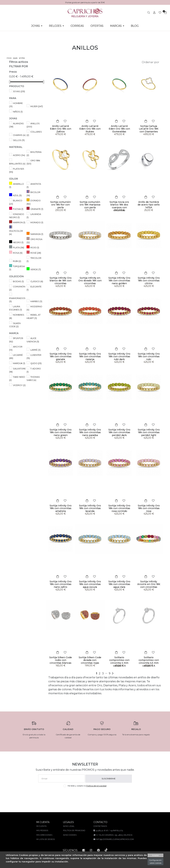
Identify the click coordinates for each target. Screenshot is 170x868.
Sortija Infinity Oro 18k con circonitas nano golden (119, 281)
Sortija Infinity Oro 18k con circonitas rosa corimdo (119, 508)
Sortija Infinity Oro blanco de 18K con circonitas (61, 281)
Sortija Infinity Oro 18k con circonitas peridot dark (119, 433)
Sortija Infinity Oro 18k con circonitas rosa (149, 508)
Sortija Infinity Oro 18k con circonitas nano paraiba (90, 433)
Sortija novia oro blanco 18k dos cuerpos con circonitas (119, 206)
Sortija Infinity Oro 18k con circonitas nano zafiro (61, 584)
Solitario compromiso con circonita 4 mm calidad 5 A (119, 662)
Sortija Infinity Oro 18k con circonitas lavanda (90, 508)
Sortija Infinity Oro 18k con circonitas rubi (149, 357)
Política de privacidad (97, 786)
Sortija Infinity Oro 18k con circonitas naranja (90, 357)
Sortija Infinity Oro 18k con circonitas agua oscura (90, 584)
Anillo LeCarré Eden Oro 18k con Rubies (90, 127)
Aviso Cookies (70, 835)
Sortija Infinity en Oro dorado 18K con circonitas (90, 281)
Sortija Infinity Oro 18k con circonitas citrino (149, 281)
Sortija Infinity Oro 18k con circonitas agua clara (119, 584)
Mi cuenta (42, 826)
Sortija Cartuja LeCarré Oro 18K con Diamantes (149, 129)
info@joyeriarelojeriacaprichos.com (114, 839)
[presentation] (85, 795)
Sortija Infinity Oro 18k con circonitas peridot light (149, 433)
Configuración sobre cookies (155, 862)
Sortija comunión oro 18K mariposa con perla (90, 205)
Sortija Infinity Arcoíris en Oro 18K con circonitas (149, 584)
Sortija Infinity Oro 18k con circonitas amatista (61, 508)
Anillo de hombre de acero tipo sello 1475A (149, 205)
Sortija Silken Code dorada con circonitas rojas (90, 660)
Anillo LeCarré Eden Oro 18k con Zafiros (61, 127)
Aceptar (155, 855)
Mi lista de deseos (46, 839)
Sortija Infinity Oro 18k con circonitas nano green (61, 433)
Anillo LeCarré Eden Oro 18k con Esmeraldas (119, 129)
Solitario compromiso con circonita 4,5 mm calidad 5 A (149, 662)
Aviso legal (69, 826)
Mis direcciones (45, 835)
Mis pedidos (43, 831)
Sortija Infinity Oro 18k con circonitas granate (61, 357)
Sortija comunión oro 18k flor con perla (61, 205)
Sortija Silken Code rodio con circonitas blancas (61, 660)
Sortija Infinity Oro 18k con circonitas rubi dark (119, 357)
